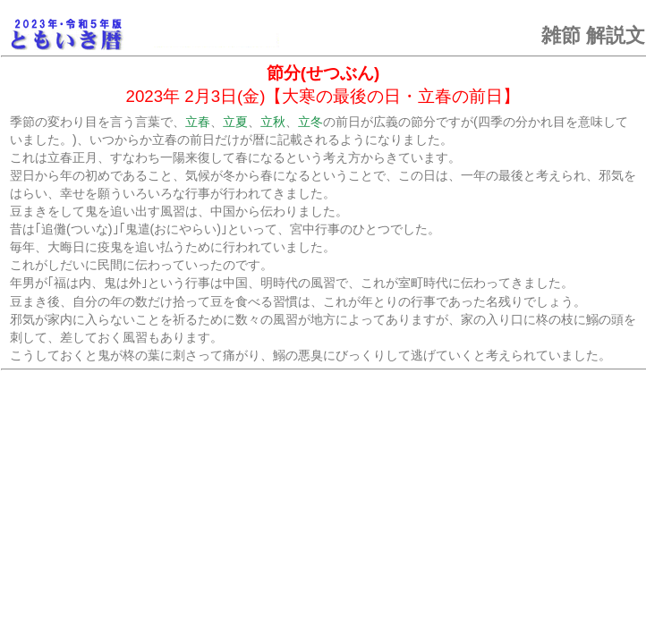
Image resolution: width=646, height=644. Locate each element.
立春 (198, 122)
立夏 (235, 122)
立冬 (310, 122)
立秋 (273, 122)
